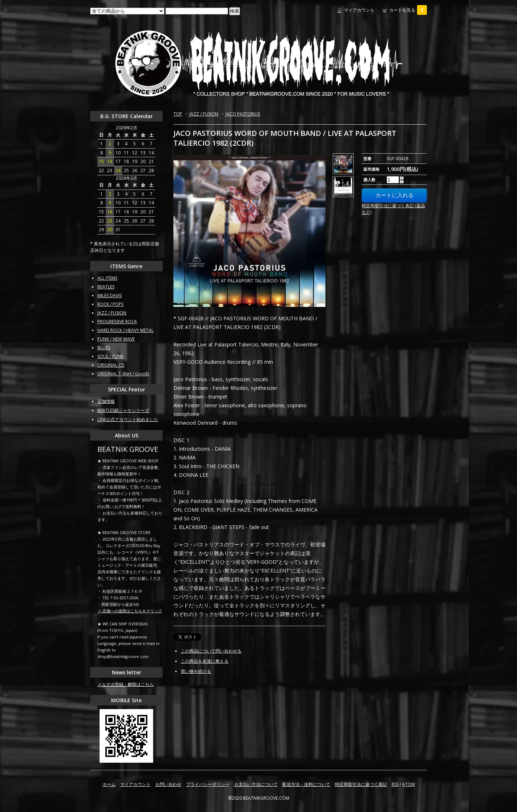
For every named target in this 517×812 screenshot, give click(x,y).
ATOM (409, 784)
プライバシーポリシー (208, 784)
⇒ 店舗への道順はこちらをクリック (130, 611)
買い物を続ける (196, 671)
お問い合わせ (168, 784)
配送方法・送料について (306, 784)
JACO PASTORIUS (243, 114)
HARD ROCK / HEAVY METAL (125, 330)
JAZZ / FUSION (204, 114)
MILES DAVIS (110, 295)
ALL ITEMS (107, 278)
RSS (395, 784)
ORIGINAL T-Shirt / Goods (123, 374)
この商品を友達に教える (205, 661)
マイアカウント (359, 10)
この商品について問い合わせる (211, 651)
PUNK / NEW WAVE (116, 339)
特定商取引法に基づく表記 (361, 784)
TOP (178, 114)
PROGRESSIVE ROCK (117, 322)
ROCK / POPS (110, 304)
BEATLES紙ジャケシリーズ (123, 410)
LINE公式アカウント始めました (128, 419)
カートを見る (408, 10)
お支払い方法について (256, 784)
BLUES (104, 348)
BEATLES (106, 287)
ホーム (109, 784)
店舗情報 (106, 401)
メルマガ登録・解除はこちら (126, 684)
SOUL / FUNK (110, 356)
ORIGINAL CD (111, 365)
